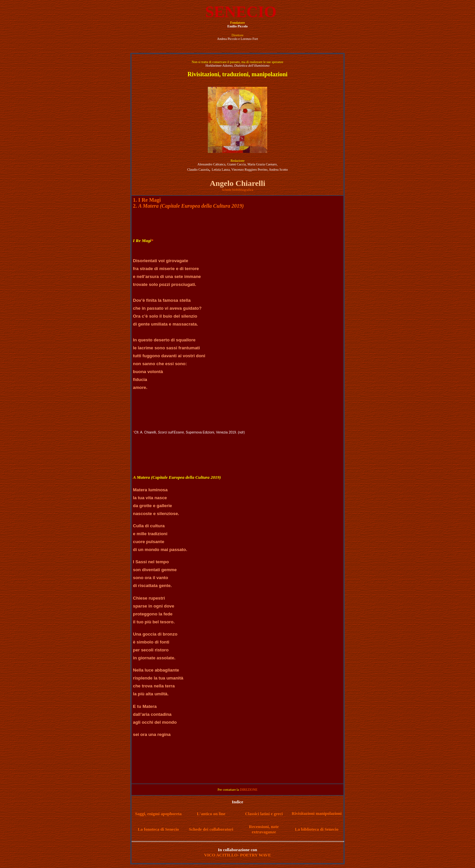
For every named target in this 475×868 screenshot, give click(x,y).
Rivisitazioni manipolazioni (317, 813)
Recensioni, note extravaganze (264, 829)
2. (188, 206)
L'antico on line (211, 814)
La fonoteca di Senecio (158, 829)
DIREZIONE (249, 790)
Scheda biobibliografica (237, 190)
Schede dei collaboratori (211, 829)
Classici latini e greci (264, 814)
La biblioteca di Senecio (317, 829)
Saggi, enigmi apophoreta (158, 814)
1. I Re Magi (147, 200)
